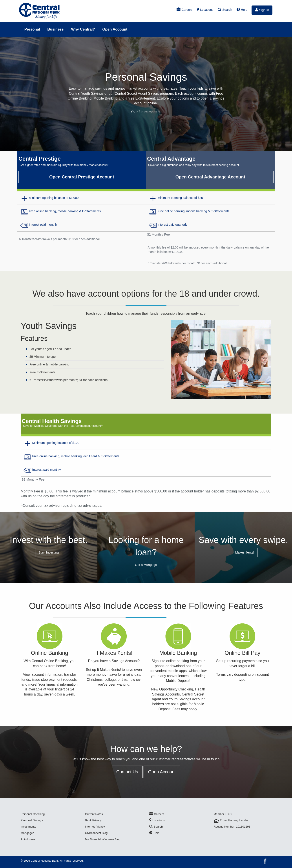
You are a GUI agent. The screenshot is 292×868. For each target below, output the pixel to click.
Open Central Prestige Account (82, 177)
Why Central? (83, 29)
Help (242, 10)
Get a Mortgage (146, 565)
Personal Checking (33, 814)
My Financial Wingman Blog (103, 839)
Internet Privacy (95, 827)
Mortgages (27, 833)
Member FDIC (223, 814)
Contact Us (127, 772)
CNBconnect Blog (96, 833)
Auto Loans (28, 839)
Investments (28, 827)
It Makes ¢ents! (243, 552)
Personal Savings (32, 820)
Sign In (262, 10)
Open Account (115, 29)
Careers (185, 10)
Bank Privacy (93, 820)
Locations (205, 10)
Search (225, 10)
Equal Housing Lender (231, 820)
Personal (32, 29)
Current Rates (94, 814)
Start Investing (49, 552)
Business (56, 29)
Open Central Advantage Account (210, 177)
